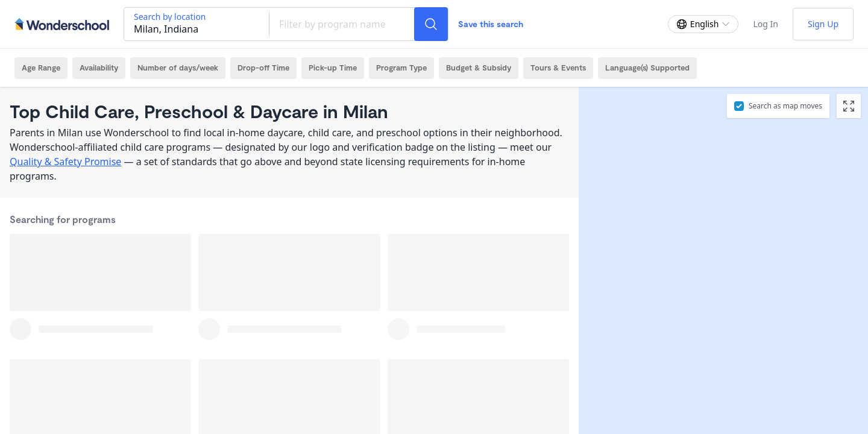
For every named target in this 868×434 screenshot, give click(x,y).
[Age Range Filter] (41, 68)
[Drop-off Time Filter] (263, 68)
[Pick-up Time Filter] (333, 68)
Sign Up (823, 24)
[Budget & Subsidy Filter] (479, 68)
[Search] (431, 24)
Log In (765, 24)
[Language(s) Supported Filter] (647, 68)
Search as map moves (785, 106)
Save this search (491, 24)
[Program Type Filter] (401, 68)
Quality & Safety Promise (65, 162)
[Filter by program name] (342, 24)
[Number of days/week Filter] (178, 68)
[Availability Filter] (99, 68)
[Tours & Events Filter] (558, 68)
